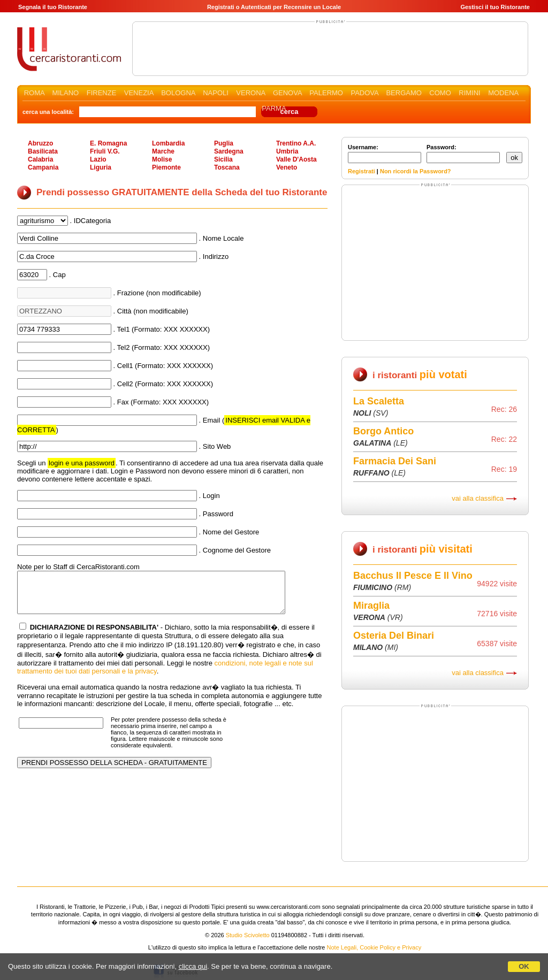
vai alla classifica (478, 498)
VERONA (250, 93)
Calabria (40, 159)
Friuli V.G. (105, 151)
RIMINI (469, 93)
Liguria (101, 167)
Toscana (227, 167)
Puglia (224, 143)
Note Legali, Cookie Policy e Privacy (374, 947)
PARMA (274, 108)
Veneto (287, 167)
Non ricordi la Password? (416, 171)
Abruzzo (40, 143)
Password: (463, 154)
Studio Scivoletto (248, 935)
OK (524, 966)
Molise (162, 159)
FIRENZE (102, 93)
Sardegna (229, 151)
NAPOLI (216, 93)
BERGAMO (404, 93)
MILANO (65, 93)
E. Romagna (108, 143)
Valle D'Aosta (296, 159)
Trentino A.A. (296, 143)
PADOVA (364, 93)
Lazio (98, 159)
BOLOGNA (178, 93)
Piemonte (166, 167)
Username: (385, 154)
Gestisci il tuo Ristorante (495, 7)
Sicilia (223, 159)
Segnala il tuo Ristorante (53, 7)
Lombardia (168, 143)
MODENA (503, 93)
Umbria (287, 151)
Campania (43, 167)
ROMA (34, 93)
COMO (440, 93)
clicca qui (193, 966)
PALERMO (326, 93)
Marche (163, 151)
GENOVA (287, 93)
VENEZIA (139, 93)
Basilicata (43, 151)
